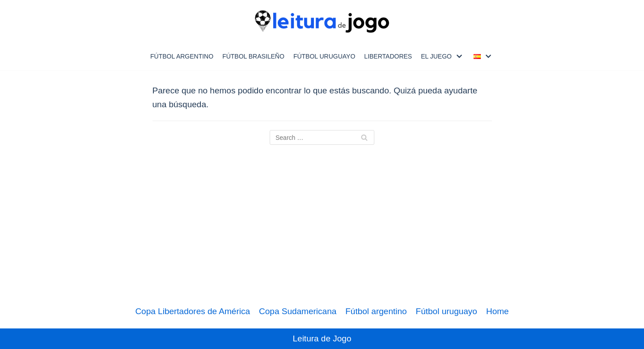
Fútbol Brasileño (253, 56)
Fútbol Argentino (182, 56)
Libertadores (388, 56)
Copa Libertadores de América (193, 311)
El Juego (436, 56)
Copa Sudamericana (298, 311)
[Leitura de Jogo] (322, 21)
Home (498, 311)
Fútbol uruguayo (324, 56)
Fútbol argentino (376, 311)
